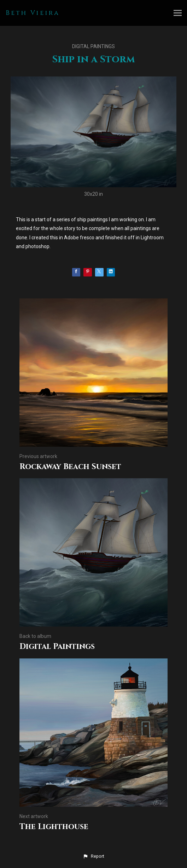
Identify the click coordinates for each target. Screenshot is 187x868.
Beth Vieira (33, 13)
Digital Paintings (93, 46)
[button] (93, 856)
